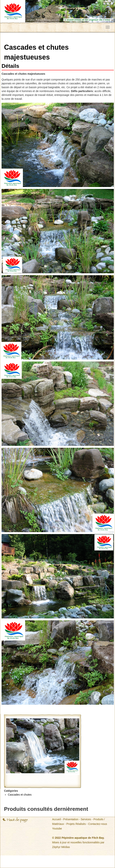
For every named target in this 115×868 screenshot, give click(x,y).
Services (86, 819)
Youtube (57, 829)
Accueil (56, 819)
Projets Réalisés (76, 824)
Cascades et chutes (20, 795)
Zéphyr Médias (61, 847)
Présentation (71, 819)
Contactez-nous (98, 824)
